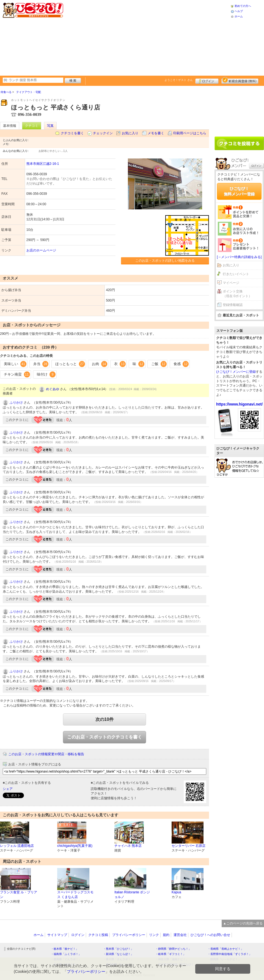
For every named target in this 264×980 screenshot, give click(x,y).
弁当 (41, 364)
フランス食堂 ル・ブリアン (19, 895)
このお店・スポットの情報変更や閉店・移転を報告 (46, 754)
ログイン (207, 80)
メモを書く (156, 133)
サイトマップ (57, 935)
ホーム (239, 16)
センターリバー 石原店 (189, 846)
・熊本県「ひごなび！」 (118, 949)
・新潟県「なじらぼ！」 (118, 954)
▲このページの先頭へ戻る (243, 923)
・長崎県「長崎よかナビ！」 (226, 949)
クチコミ (32, 126)
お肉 (100, 364)
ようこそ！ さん (179, 80)
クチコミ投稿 (98, 935)
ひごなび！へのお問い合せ (210, 935)
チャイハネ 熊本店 (128, 846)
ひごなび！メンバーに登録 (236, 372)
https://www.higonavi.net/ (239, 404)
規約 (166, 935)
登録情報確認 (233, 305)
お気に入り (130, 133)
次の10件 (105, 719)
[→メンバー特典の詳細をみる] (239, 257)
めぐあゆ (53, 389)
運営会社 (180, 935)
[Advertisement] (118, 37)
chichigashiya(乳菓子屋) (75, 846)
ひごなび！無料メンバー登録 (239, 191)
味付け (46, 374)
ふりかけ (16, 403)
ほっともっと (70, 364)
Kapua (176, 892)
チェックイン (103, 133)
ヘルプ (239, 11)
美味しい (15, 364)
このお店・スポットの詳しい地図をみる (165, 261)
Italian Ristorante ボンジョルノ (132, 895)
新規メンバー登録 (240, 80)
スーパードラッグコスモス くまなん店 (75, 895)
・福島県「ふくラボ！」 (66, 954)
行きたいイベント (236, 274)
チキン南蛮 (17, 374)
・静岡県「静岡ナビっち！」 (173, 949)
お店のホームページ (41, 250)
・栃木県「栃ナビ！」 (65, 949)
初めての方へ (243, 6)
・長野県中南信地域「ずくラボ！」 (230, 954)
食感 (181, 364)
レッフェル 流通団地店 (17, 846)
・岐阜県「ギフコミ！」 (170, 954)
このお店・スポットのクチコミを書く (105, 737)
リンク (154, 935)
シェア (8, 789)
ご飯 (159, 364)
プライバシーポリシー (129, 935)
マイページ (231, 283)
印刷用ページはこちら (190, 133)
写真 (50, 126)
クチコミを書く (72, 133)
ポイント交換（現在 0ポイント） (237, 294)
